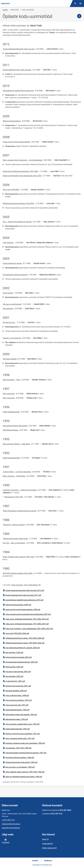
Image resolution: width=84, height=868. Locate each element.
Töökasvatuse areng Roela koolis (15, 539)
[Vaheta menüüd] (80, 3)
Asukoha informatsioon (11, 828)
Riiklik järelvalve (48, 848)
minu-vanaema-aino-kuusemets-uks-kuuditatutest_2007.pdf (27, 614)
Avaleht (5, 10)
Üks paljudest (8, 309)
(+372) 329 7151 (8, 820)
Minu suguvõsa (9, 394)
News (44, 839)
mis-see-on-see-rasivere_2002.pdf (17, 672)
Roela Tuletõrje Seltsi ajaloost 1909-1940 (18, 557)
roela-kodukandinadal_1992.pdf (16, 729)
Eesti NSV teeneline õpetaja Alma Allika (18, 573)
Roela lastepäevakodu (11, 412)
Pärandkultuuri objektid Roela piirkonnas (18, 91)
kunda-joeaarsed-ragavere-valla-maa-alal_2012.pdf (23, 590)
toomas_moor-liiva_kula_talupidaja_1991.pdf (21, 734)
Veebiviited (46, 844)
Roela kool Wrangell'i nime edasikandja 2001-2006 (22, 176)
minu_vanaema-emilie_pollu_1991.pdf (19, 738)
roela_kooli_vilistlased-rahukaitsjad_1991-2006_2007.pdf (26, 619)
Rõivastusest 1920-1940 (14, 497)
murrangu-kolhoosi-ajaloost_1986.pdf (18, 758)
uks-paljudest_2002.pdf (13, 676)
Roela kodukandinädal (11, 458)
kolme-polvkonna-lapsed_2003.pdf (17, 657)
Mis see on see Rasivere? (12, 304)
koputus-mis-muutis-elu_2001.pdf (17, 686)
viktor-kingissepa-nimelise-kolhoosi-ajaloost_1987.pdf (25, 753)
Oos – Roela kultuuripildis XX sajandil (17, 222)
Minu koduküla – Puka (11, 380)
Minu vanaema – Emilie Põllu (14, 476)
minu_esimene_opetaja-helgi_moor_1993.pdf (21, 724)
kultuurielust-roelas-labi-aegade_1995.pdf (20, 715)
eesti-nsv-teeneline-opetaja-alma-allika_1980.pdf (22, 777)
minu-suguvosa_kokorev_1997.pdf (17, 700)
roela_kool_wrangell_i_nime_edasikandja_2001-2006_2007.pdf (28, 629)
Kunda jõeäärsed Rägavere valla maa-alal (19, 49)
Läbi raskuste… (9, 243)
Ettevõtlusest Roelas (11, 430)
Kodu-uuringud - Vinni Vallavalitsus (26, 585)
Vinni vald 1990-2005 (11, 190)
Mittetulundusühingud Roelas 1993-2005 (18, 204)
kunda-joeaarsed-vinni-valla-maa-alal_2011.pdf (22, 595)
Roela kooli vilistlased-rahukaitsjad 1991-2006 (20, 171)
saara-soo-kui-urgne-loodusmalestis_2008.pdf (21, 610)
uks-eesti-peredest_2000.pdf (15, 691)
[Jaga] (79, 16)
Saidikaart (48, 861)
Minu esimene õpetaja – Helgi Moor (16, 444)
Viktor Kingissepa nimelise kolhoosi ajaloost (20, 511)
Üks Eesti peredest (10, 359)
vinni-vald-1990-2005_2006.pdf (16, 633)
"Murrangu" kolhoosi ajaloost (14, 525)
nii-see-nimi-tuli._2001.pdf (14, 681)
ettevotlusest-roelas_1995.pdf (15, 719)
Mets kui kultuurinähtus (12, 121)
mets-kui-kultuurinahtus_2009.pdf (17, 605)
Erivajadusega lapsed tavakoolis (15, 275)
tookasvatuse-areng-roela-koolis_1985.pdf (20, 762)
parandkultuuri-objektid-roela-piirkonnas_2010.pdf (23, 600)
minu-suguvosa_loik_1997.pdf (16, 705)
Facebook (6, 841)
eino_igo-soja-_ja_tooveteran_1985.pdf (19, 767)
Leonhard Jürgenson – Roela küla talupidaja (20, 490)
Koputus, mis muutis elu (12, 338)
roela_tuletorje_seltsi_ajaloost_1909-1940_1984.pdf (24, 772)
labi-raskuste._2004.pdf (13, 652)
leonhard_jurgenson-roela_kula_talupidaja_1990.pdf (24, 743)
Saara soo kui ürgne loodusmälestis (17, 142)
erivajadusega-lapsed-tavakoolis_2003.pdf (20, 662)
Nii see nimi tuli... (9, 322)
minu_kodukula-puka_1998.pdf (16, 695)
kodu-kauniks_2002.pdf (13, 667)
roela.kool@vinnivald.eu (11, 824)
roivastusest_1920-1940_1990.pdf (17, 748)
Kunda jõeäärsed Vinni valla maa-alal (17, 70)
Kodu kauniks (8, 293)
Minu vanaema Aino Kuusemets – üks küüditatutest (23, 160)
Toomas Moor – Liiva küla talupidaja (17, 472)
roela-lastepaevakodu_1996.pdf (16, 710)
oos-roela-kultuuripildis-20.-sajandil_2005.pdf (21, 648)
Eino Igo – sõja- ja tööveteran (14, 543)
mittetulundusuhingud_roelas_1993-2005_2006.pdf (24, 638)
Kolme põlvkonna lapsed (12, 263)
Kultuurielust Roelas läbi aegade (15, 426)
